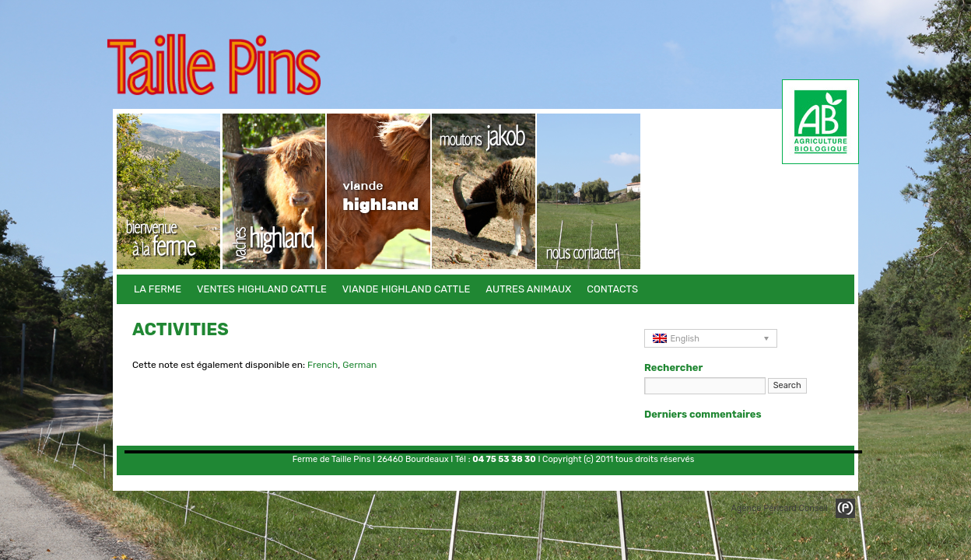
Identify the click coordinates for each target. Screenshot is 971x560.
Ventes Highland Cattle (274, 191)
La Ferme (169, 191)
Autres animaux (484, 191)
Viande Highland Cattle (379, 191)
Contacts (589, 191)
